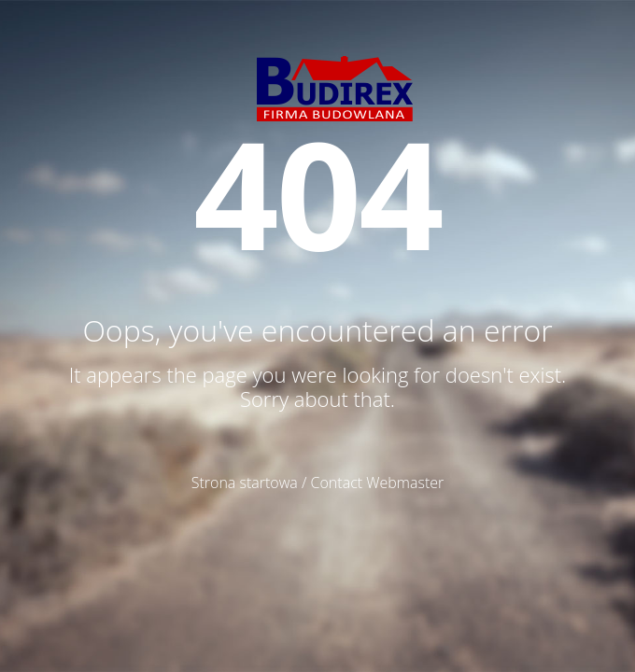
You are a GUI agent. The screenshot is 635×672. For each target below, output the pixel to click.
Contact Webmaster (378, 483)
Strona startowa (245, 483)
